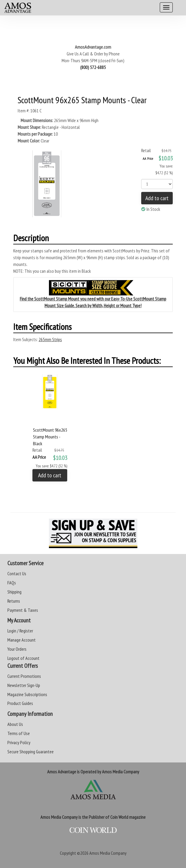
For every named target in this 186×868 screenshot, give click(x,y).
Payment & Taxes (23, 610)
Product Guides (20, 703)
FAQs (12, 583)
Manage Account (22, 640)
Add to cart (157, 198)
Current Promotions (24, 676)
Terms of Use (19, 733)
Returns (14, 601)
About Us (15, 724)
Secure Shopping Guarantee (31, 752)
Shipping (14, 592)
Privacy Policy (19, 742)
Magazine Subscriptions (27, 694)
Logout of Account (23, 658)
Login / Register (20, 631)
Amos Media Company (108, 853)
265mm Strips (50, 339)
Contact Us (17, 573)
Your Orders (17, 649)
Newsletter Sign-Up (24, 685)
